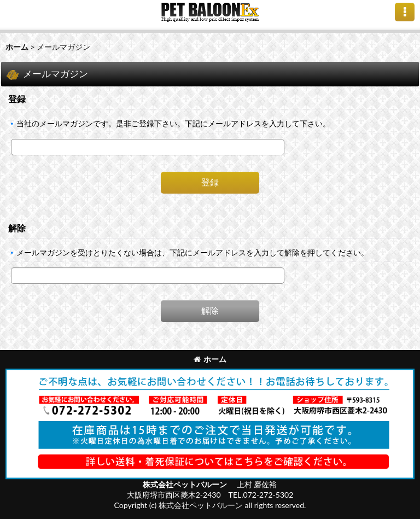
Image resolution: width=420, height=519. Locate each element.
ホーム (210, 359)
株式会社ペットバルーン (186, 484)
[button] (405, 12)
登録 (17, 99)
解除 (17, 228)
